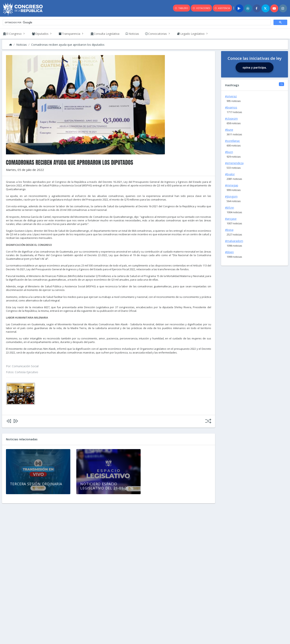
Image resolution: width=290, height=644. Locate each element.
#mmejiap (232, 185)
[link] (105, 34)
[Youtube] (274, 8)
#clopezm (231, 119)
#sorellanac (232, 141)
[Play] (239, 8)
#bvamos (231, 107)
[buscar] (136, 22)
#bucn (229, 152)
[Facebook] (257, 8)
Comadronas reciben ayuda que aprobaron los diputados (68, 45)
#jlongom (231, 196)
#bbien (229, 252)
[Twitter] (266, 8)
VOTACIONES (201, 8)
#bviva (229, 230)
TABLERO (181, 8)
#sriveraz (231, 96)
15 (281, 84)
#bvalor (230, 174)
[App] (248, 8)
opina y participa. (255, 68)
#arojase (231, 219)
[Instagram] (283, 8)
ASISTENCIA (222, 8)
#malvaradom (234, 241)
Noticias (22, 45)
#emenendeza (234, 163)
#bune (229, 130)
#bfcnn (230, 208)
